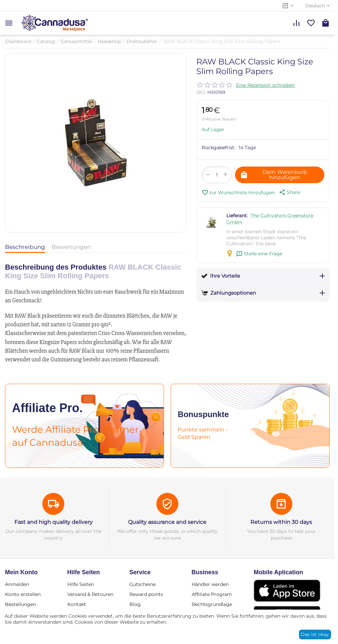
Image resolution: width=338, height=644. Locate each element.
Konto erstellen (23, 594)
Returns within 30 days (281, 522)
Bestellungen (20, 604)
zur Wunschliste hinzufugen (238, 193)
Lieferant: (237, 216)
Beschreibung (25, 247)
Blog (135, 604)
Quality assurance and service (167, 522)
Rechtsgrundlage (212, 604)
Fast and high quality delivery (53, 522)
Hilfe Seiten (81, 584)
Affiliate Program (212, 594)
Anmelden (17, 584)
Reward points (146, 594)
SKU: (201, 92)
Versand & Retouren (90, 594)
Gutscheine (142, 584)
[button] (289, 192)
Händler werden (210, 584)
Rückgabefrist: (218, 147)
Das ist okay (315, 634)
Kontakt (77, 604)
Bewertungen (71, 247)
